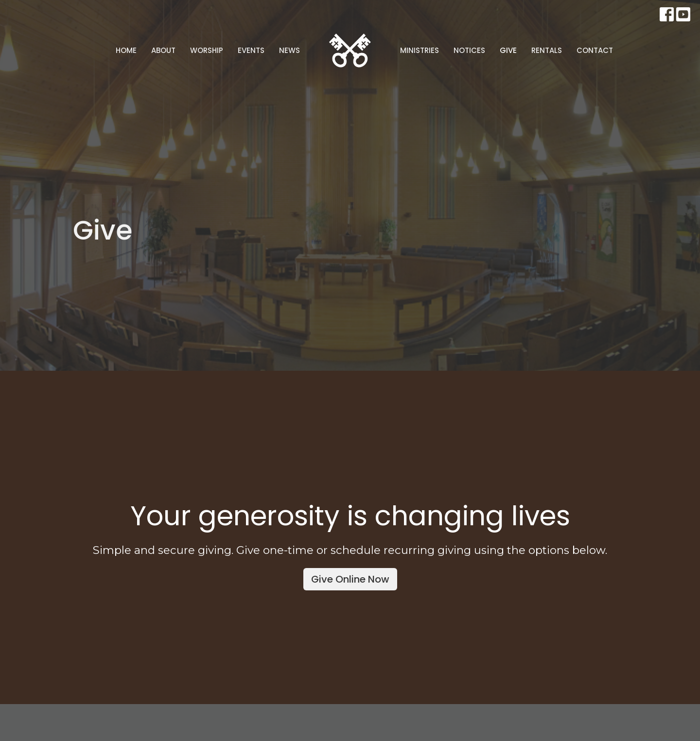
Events (251, 50)
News (289, 50)
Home (126, 50)
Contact (595, 50)
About (163, 50)
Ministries (420, 50)
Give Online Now (350, 579)
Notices (469, 50)
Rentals (547, 50)
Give (508, 50)
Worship (207, 50)
